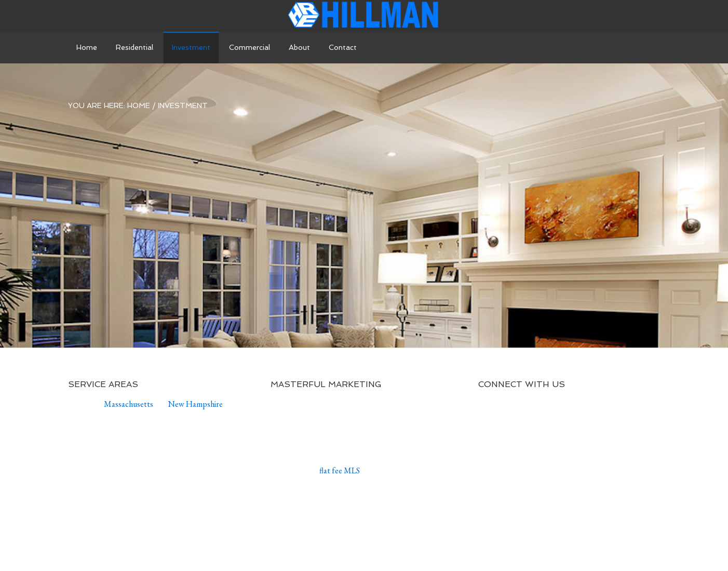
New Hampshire (196, 404)
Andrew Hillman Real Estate (364, 16)
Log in (511, 546)
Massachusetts (129, 404)
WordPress (466, 546)
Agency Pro (311, 546)
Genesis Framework (393, 546)
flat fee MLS (340, 470)
